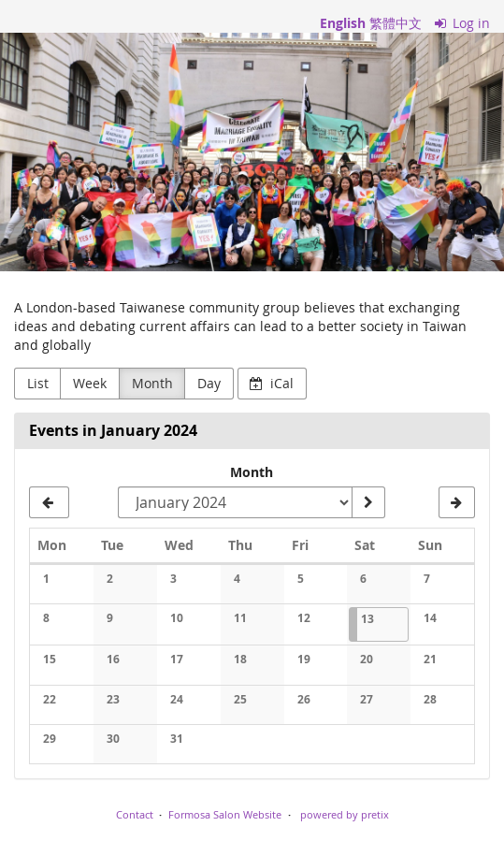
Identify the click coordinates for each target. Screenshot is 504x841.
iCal (272, 383)
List (38, 383)
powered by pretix (345, 814)
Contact (135, 814)
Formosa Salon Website (225, 814)
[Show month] (368, 502)
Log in (463, 23)
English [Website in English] (343, 23)
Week (90, 383)
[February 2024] (457, 502)
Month (152, 383)
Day (209, 383)
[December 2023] (49, 502)
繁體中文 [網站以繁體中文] (396, 23)
